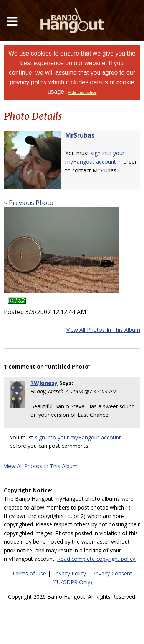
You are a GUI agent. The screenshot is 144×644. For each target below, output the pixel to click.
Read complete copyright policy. (97, 559)
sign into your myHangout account (78, 437)
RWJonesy (44, 383)
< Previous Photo (29, 203)
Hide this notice (82, 92)
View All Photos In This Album (103, 330)
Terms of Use (29, 573)
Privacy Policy (69, 573)
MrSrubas (80, 135)
